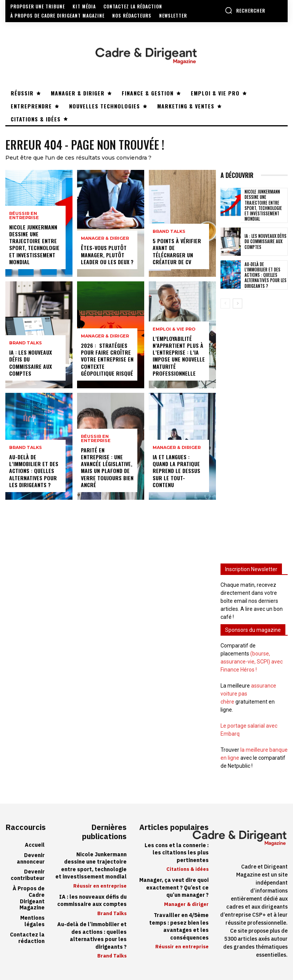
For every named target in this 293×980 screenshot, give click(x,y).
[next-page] (237, 304)
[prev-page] (225, 304)
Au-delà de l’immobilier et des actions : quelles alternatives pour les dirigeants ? (34, 471)
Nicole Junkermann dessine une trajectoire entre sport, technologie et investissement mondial (34, 244)
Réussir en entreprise (24, 216)
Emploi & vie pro (174, 329)
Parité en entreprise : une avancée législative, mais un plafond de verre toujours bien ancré (107, 467)
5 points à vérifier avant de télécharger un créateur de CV (177, 251)
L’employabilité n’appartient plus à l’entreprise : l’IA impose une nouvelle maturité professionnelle (179, 356)
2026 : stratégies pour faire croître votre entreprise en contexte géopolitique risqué (107, 359)
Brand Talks (26, 343)
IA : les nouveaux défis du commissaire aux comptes (31, 363)
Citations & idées (188, 869)
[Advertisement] (254, 431)
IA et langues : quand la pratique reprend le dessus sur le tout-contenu (176, 471)
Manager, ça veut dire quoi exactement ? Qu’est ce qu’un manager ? (174, 888)
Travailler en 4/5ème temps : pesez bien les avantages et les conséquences (179, 927)
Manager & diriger (105, 238)
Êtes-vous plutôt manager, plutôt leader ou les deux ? (107, 254)
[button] (245, 10)
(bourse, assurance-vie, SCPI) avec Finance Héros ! (252, 662)
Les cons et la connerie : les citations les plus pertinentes (177, 853)
